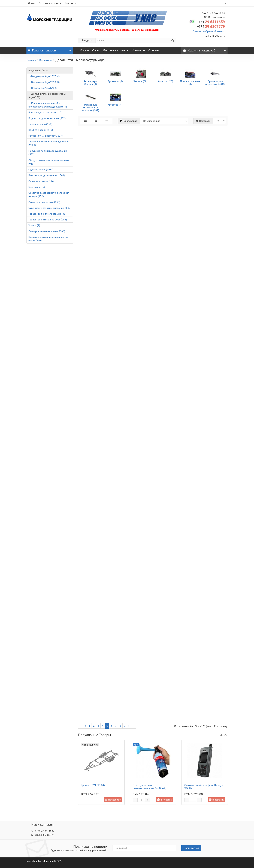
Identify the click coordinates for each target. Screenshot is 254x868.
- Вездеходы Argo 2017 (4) (44, 76)
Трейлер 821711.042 (93, 785)
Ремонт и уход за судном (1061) (47, 175)
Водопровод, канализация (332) (47, 118)
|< (81, 726)
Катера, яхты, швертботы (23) (46, 136)
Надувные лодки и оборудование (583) (48, 153)
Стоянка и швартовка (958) (44, 202)
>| (134, 726)
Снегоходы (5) (37, 187)
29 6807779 (211, 27)
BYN (216, 3)
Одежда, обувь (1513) (41, 170)
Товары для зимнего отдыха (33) (47, 214)
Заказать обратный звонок (209, 31)
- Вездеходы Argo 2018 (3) (44, 82)
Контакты (71, 3)
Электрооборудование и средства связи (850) (48, 239)
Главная (31, 60)
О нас (31, 3)
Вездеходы (46, 60)
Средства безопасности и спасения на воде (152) (49, 195)
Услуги (84, 50)
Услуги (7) (34, 225)
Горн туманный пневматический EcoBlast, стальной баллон (149, 788)
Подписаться (191, 848)
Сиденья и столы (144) (41, 181)
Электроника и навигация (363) (47, 231)
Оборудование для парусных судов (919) (49, 162)
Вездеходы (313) (38, 70)
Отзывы (154, 50)
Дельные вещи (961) (40, 124)
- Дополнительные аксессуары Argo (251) (47, 96)
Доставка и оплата (50, 3)
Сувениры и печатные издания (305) (49, 208)
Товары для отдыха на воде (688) (48, 220)
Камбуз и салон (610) (41, 130)
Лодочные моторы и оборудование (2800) (49, 143)
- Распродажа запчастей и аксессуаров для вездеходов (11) (48, 105)
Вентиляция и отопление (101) (46, 112)
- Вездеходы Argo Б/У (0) (43, 88)
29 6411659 (211, 22)
